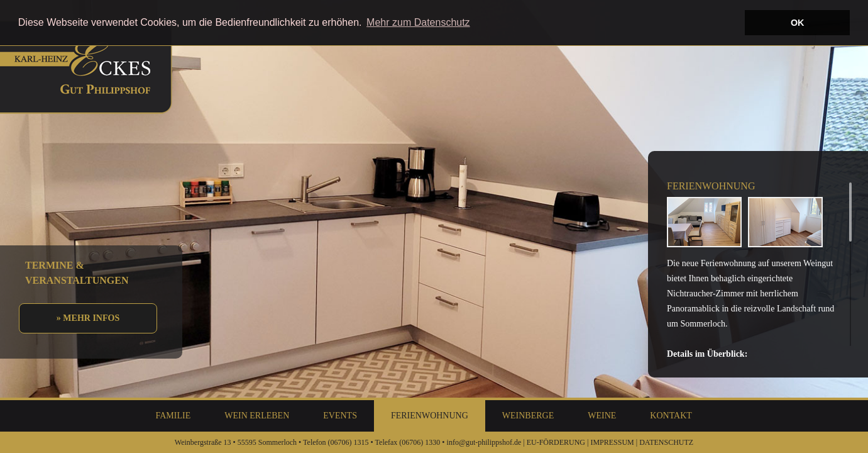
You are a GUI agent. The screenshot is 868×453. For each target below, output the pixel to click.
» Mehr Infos (88, 318)
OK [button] (798, 23)
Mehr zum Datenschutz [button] (418, 22)
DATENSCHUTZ (666, 442)
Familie (173, 416)
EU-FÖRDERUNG (556, 442)
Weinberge (528, 416)
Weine (602, 416)
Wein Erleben (257, 416)
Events (340, 416)
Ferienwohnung (430, 416)
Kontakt (671, 416)
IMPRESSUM (612, 442)
